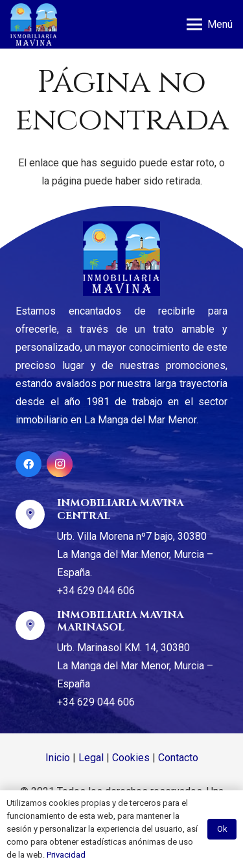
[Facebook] (29, 464)
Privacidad (66, 855)
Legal (91, 758)
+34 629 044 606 (96, 591)
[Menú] (210, 25)
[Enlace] (34, 25)
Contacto (178, 758)
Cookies (131, 758)
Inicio (58, 758)
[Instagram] (60, 464)
